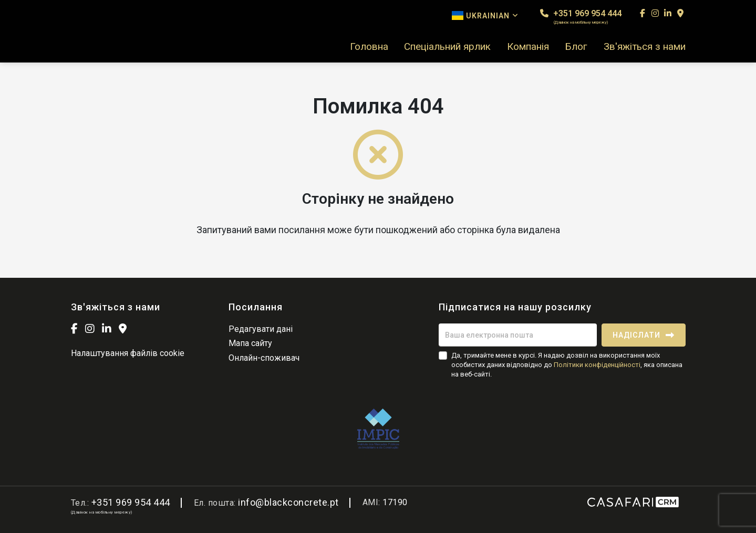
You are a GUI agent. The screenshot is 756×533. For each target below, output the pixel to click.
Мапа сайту (250, 343)
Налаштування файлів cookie (128, 353)
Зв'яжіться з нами (645, 47)
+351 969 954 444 (581, 17)
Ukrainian (485, 15)
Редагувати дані (261, 329)
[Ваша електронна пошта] (518, 335)
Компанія (528, 47)
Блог (576, 47)
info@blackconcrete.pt (288, 502)
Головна (369, 47)
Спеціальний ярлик (447, 47)
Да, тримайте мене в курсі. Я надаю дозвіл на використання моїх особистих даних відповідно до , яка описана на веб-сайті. (567, 365)
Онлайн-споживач (264, 358)
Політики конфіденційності (597, 365)
